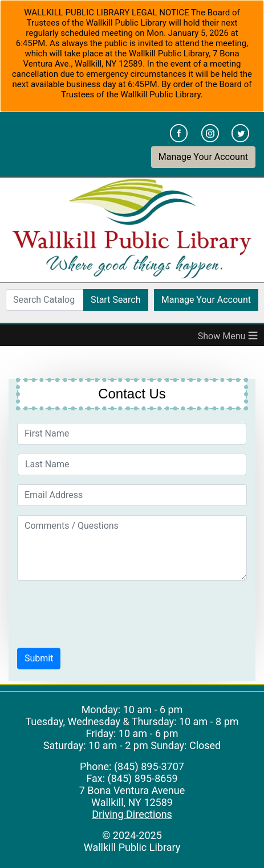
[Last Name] (132, 464)
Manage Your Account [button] (203, 157)
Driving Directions (132, 814)
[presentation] (104, 612)
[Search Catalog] (45, 300)
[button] (39, 659)
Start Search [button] (116, 300)
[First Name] (132, 434)
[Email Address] (132, 495)
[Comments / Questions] (132, 548)
